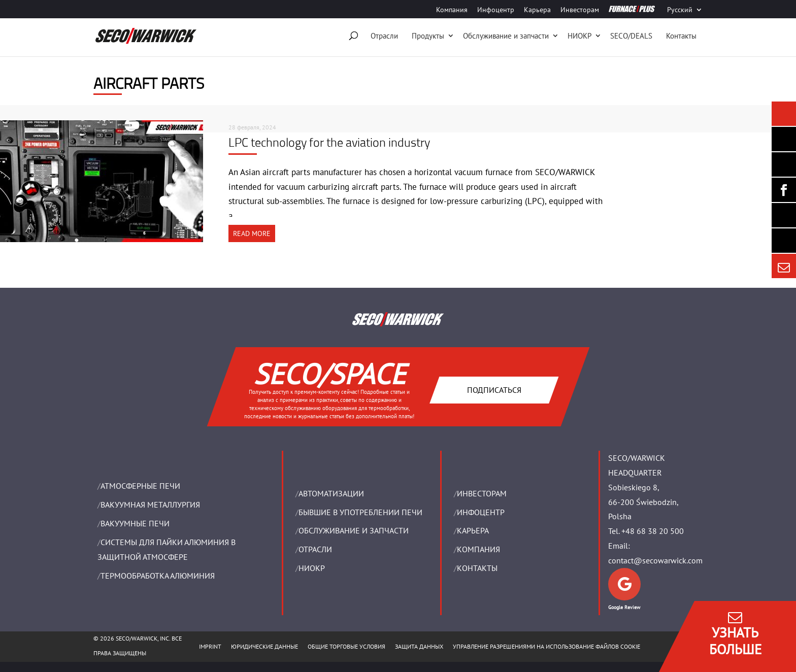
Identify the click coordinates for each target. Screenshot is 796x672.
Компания (452, 10)
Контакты (681, 36)
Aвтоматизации (331, 493)
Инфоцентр (496, 10)
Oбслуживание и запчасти (506, 36)
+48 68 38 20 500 (653, 531)
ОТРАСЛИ (315, 549)
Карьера (537, 10)
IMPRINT (210, 646)
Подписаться (494, 389)
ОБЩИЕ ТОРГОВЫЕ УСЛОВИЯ (346, 646)
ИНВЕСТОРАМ (482, 493)
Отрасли (384, 36)
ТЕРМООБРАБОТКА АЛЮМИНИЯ (158, 576)
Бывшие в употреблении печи (360, 512)
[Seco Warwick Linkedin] (784, 164)
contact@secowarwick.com (655, 560)
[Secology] (784, 241)
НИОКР (579, 36)
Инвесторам (580, 10)
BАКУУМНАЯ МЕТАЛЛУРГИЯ (150, 505)
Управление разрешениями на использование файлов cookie (546, 646)
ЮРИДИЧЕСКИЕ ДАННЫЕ (264, 646)
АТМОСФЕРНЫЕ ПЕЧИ (140, 486)
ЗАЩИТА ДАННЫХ (419, 646)
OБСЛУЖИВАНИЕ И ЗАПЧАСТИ (354, 530)
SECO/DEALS (631, 36)
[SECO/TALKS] (784, 215)
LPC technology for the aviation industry (329, 142)
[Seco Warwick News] (784, 114)
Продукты (428, 36)
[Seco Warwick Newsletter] (784, 139)
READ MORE (252, 233)
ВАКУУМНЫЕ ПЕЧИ (135, 523)
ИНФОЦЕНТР (481, 512)
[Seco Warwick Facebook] (784, 190)
